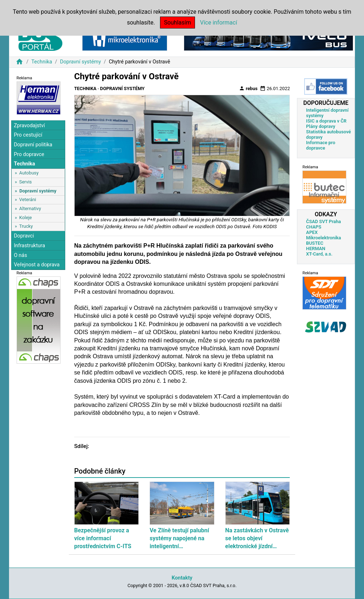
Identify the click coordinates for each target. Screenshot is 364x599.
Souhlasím (177, 23)
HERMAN (316, 249)
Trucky (26, 226)
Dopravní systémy (80, 62)
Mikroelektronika (323, 238)
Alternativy (30, 208)
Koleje (25, 218)
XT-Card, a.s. (319, 254)
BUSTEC (315, 243)
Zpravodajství (29, 126)
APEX (312, 232)
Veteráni (28, 199)
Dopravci (24, 236)
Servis (25, 182)
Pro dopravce (29, 154)
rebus (248, 88)
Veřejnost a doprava (37, 265)
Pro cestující (28, 135)
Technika (42, 62)
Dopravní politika (33, 145)
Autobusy (29, 173)
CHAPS (314, 227)
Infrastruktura (29, 246)
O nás (20, 255)
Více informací (219, 23)
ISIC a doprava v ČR (326, 121)
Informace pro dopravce (321, 145)
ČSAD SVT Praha (323, 221)
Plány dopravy (321, 126)
